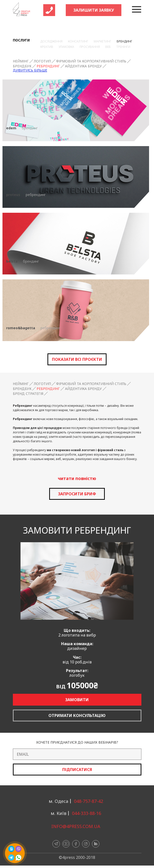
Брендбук (22, 66)
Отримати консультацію (77, 715)
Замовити (77, 700)
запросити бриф (77, 494)
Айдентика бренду (83, 66)
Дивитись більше (30, 70)
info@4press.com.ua (76, 826)
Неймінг (21, 61)
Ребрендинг (48, 66)
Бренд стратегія (28, 394)
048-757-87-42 (88, 801)
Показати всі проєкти (77, 359)
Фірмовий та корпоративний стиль (91, 61)
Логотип (42, 61)
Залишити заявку (94, 10)
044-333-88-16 (87, 813)
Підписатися (77, 770)
